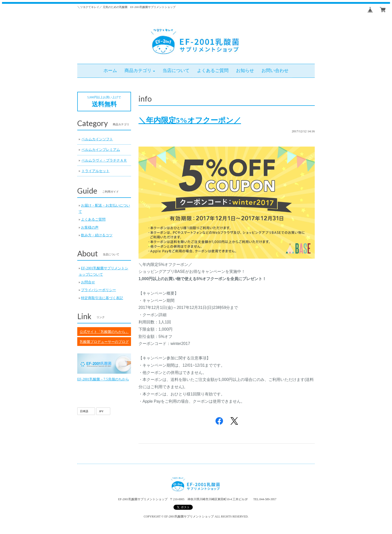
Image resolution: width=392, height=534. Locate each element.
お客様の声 (90, 227)
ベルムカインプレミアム (101, 150)
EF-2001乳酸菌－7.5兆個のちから (103, 379)
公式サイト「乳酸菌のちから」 (104, 332)
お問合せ (88, 282)
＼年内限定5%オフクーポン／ (190, 120)
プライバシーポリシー (98, 290)
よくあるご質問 (93, 219)
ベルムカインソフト (97, 139)
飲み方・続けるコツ (97, 235)
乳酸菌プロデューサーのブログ (104, 342)
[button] (140, 71)
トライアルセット (95, 171)
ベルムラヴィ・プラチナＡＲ (104, 160)
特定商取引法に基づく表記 (102, 298)
